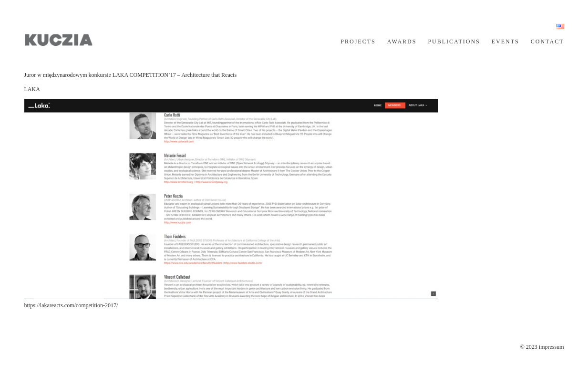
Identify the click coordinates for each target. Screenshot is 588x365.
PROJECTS (358, 42)
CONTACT (547, 42)
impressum (552, 347)
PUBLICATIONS (454, 42)
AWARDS (402, 42)
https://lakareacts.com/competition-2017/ (71, 305)
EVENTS (505, 42)
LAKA (32, 89)
